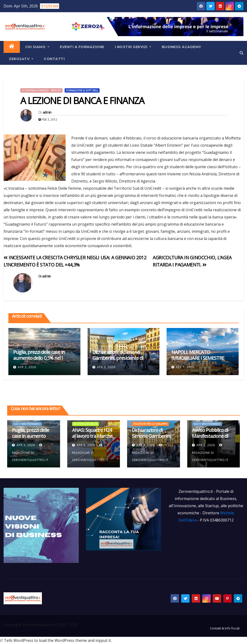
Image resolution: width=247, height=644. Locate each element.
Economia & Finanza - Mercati (41, 90)
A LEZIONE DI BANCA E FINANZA (82, 100)
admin (47, 112)
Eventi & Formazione (82, 47)
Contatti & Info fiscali (225, 628)
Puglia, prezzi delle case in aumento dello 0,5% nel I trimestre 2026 (39, 358)
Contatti (54, 59)
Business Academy (182, 47)
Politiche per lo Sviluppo (150, 424)
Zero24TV (21, 59)
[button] (241, 53)
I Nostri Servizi (133, 47)
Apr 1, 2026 (185, 367)
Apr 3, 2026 (27, 367)
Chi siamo (37, 47)
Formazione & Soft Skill (82, 90)
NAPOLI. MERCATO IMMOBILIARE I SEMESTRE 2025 (198, 358)
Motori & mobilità (85, 424)
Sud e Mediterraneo (27, 424)
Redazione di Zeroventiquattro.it (30, 453)
